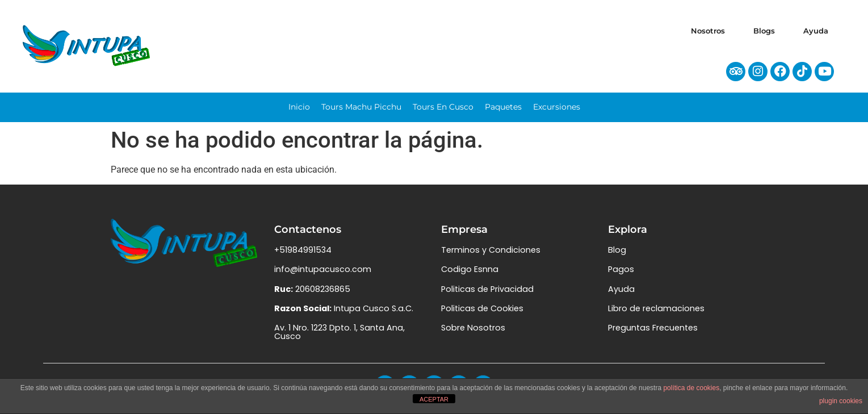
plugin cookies (841, 401)
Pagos (621, 275)
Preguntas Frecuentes (653, 334)
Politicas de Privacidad (487, 295)
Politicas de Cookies (482, 315)
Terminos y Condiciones (491, 256)
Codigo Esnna (470, 275)
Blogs (764, 31)
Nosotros (708, 31)
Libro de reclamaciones (656, 315)
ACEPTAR (434, 399)
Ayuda (816, 31)
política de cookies (691, 388)
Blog (617, 256)
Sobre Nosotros (473, 334)
